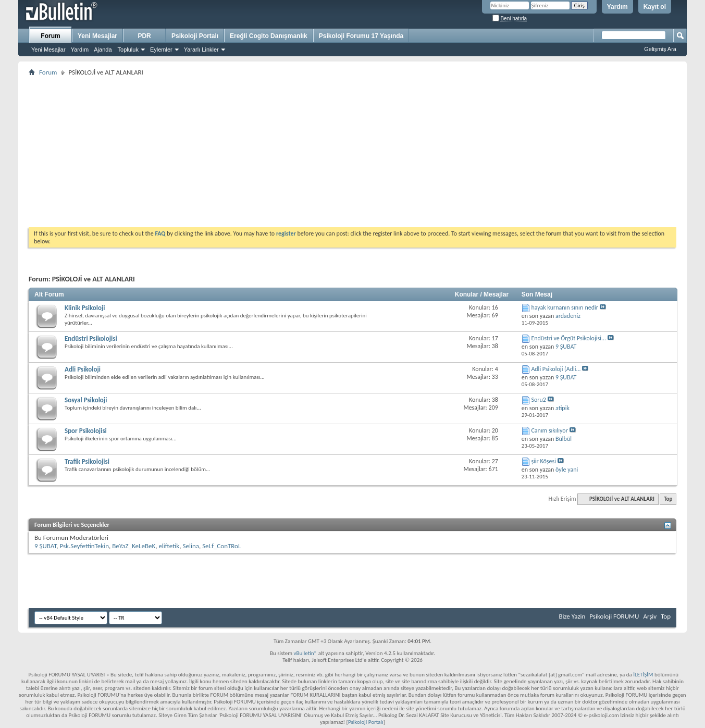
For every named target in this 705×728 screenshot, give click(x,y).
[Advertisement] (341, 152)
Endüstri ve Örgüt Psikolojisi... (568, 338)
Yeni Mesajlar (48, 50)
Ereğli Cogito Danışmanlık (269, 36)
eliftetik (169, 546)
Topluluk (128, 50)
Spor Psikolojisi (86, 431)
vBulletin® (305, 653)
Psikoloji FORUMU (614, 616)
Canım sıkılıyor (549, 430)
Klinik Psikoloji (85, 308)
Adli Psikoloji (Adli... (556, 369)
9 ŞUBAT (45, 546)
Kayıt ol (655, 7)
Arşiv (650, 616)
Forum (50, 36)
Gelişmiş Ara (660, 49)
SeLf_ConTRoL (221, 546)
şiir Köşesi (543, 461)
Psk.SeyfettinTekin (84, 546)
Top (668, 499)
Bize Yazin (572, 616)
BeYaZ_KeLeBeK (134, 546)
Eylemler (161, 50)
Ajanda (103, 50)
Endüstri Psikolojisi (91, 338)
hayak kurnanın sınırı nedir (565, 307)
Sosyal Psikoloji (86, 400)
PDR (144, 36)
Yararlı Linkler (201, 50)
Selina (190, 546)
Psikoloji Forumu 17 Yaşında (361, 36)
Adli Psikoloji (83, 369)
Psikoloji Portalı (195, 36)
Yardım (617, 7)
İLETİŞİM (643, 675)
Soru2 (538, 400)
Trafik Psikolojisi (87, 461)
